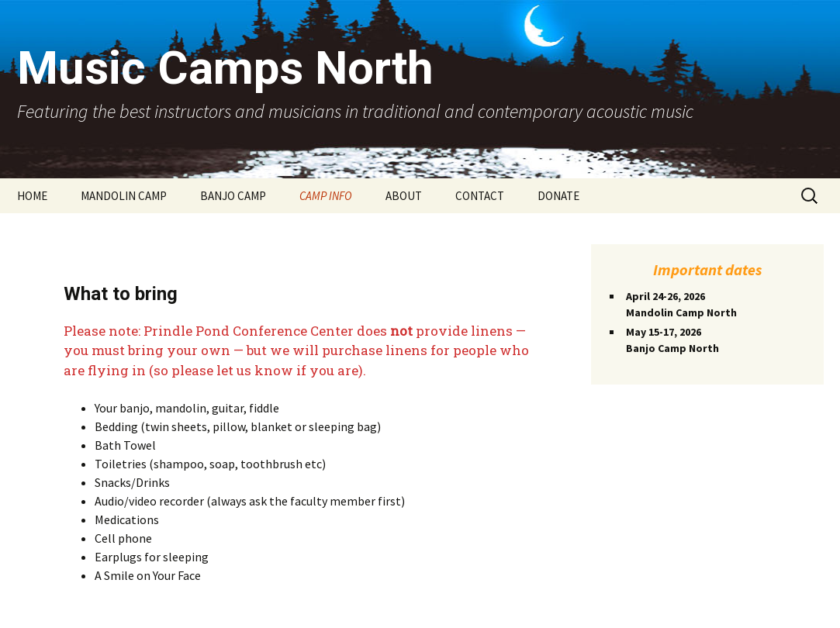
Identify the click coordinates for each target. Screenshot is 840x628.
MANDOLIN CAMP (124, 196)
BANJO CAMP (233, 196)
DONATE (558, 196)
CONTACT (480, 196)
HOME (32, 196)
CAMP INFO (326, 196)
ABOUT (404, 196)
